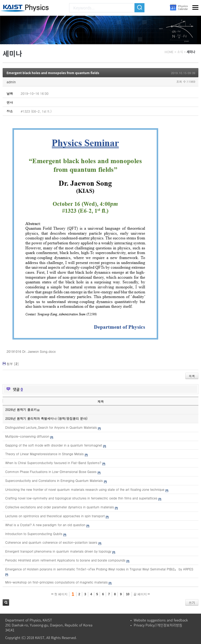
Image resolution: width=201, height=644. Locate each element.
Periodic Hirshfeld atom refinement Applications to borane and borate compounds (65, 560)
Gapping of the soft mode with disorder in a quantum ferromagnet (54, 445)
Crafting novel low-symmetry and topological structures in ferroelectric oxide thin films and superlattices (81, 498)
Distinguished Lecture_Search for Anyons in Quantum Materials (51, 427)
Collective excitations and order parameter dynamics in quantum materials (60, 507)
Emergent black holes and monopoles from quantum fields (53, 73)
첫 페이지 (60, 594)
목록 (192, 376)
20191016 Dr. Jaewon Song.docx (31, 351)
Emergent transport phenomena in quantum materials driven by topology (58, 551)
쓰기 (192, 602)
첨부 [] (13, 364)
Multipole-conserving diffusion (27, 436)
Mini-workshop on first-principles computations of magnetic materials (56, 582)
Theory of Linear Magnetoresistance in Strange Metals (44, 454)
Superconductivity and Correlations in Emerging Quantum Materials (54, 480)
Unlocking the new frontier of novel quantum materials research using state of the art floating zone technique (85, 489)
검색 (6, 602)
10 (128, 594)
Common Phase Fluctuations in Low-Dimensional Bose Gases (51, 472)
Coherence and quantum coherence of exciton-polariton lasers (51, 542)
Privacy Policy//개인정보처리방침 (158, 625)
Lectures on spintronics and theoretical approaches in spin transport (55, 516)
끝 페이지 (142, 594)
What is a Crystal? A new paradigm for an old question (45, 525)
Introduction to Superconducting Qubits (34, 534)
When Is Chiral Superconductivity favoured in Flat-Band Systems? (53, 463)
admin (11, 82)
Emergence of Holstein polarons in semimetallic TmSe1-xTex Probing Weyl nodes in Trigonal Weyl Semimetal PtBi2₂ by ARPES (99, 569)
